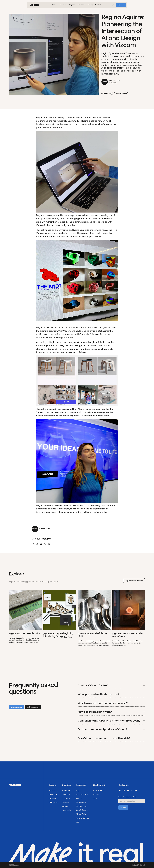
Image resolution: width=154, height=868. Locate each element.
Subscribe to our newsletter (128, 797)
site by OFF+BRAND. (138, 865)
